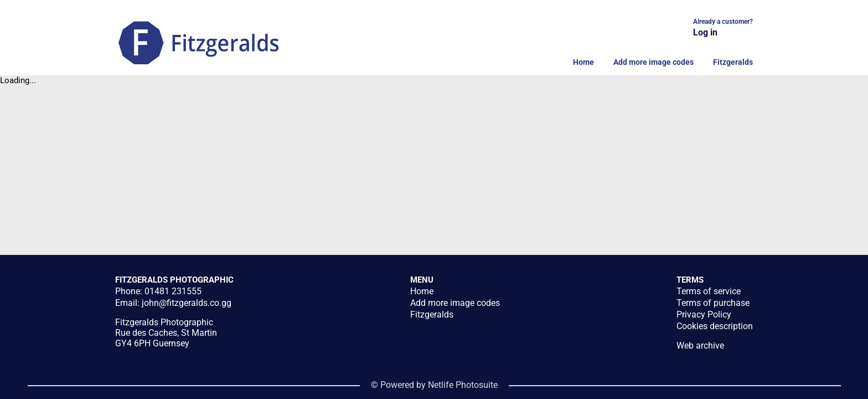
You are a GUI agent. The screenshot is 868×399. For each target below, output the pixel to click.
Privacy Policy (704, 314)
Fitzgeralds (733, 62)
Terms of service (709, 291)
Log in (705, 32)
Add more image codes (653, 62)
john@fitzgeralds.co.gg (187, 303)
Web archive (700, 346)
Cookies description (715, 326)
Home (583, 62)
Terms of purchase (713, 303)
